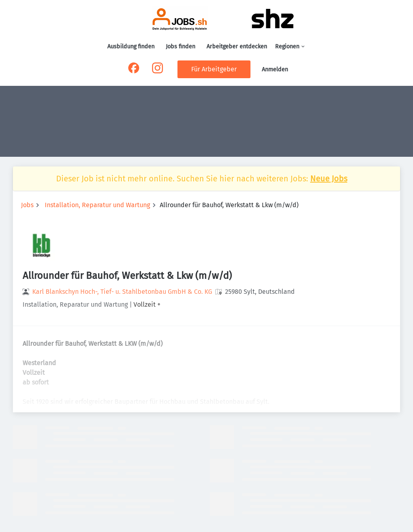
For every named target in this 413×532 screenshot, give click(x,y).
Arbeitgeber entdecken (237, 47)
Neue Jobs (329, 179)
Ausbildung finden (131, 47)
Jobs (27, 205)
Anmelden (275, 70)
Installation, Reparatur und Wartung (97, 205)
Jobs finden (180, 47)
